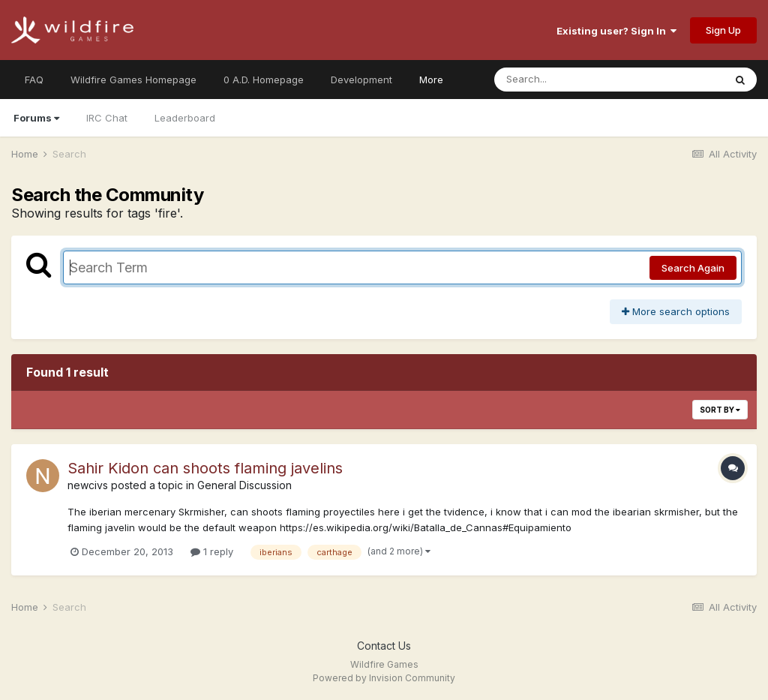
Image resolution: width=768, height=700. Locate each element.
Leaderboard (185, 118)
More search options (676, 311)
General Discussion (244, 485)
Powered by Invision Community (384, 678)
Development (361, 80)
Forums (36, 118)
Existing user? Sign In (616, 31)
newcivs (88, 485)
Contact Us (384, 646)
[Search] (568, 80)
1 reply (212, 551)
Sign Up (723, 30)
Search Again (693, 268)
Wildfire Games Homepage (133, 80)
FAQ (34, 80)
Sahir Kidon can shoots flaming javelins (205, 468)
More (431, 80)
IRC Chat (107, 118)
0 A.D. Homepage (264, 80)
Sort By (720, 410)
